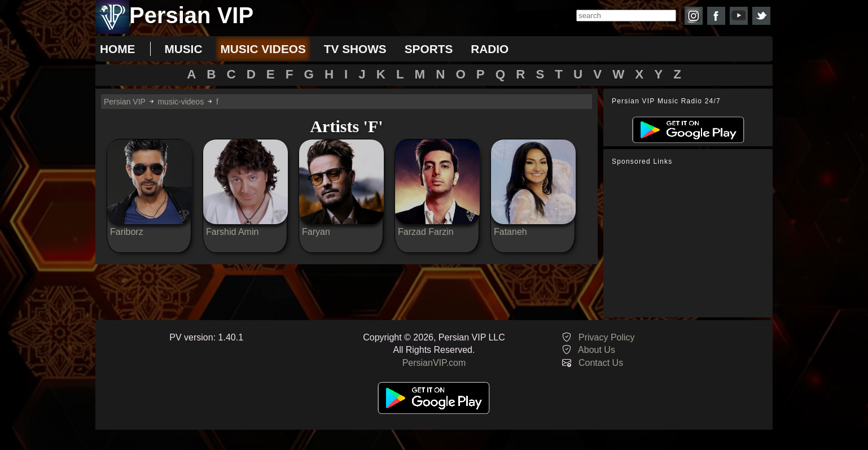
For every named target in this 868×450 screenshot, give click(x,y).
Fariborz (127, 232)
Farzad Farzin (426, 232)
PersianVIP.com (434, 363)
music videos (263, 49)
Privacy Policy (607, 337)
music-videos (181, 102)
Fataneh (510, 232)
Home (117, 49)
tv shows (355, 49)
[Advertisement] (691, 242)
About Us (597, 350)
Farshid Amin (232, 232)
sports (429, 49)
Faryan (316, 232)
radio (490, 49)
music (183, 49)
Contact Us (601, 363)
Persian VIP (125, 102)
